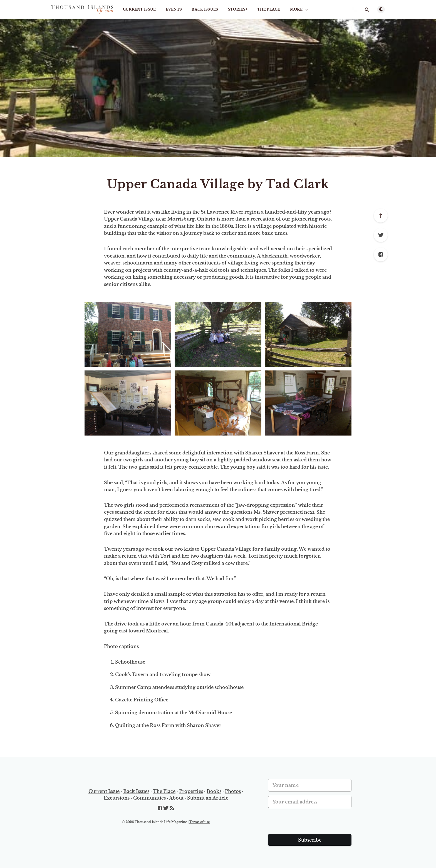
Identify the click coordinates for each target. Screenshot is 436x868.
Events (174, 9)
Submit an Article (208, 798)
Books (214, 791)
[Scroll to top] (381, 216)
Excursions (117, 798)
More (300, 9)
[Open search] (367, 10)
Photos (233, 791)
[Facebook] (381, 254)
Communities (149, 798)
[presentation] (310, 823)
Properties (191, 791)
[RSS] (172, 808)
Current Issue (139, 9)
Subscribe (310, 840)
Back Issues (205, 9)
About (176, 798)
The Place (269, 9)
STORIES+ (238, 9)
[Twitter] (381, 235)
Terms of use (200, 822)
